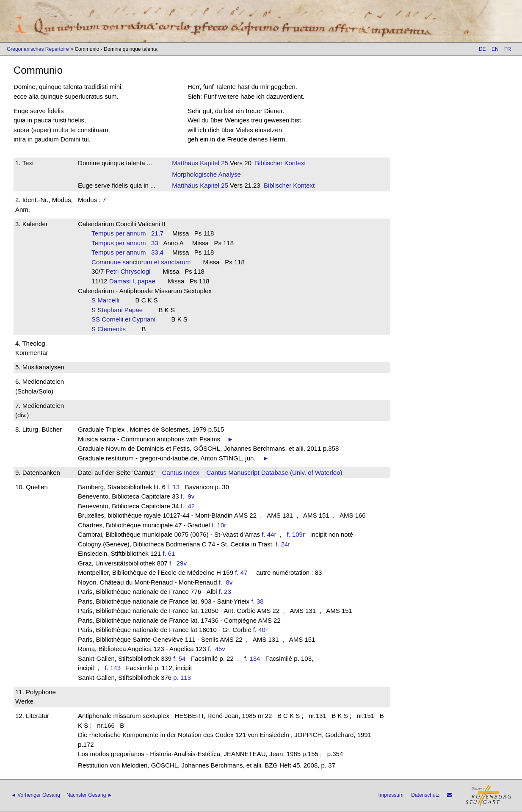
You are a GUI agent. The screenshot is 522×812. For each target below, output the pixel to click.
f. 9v (189, 496)
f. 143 (113, 668)
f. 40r (260, 630)
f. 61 (169, 553)
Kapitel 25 (213, 163)
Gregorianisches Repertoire (38, 49)
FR (508, 49)
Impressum (391, 795)
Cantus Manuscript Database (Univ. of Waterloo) (275, 473)
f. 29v (180, 563)
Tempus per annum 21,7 (127, 233)
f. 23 (225, 592)
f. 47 (241, 572)
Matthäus (185, 163)
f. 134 (252, 658)
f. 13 (173, 487)
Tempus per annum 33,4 (127, 252)
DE (482, 49)
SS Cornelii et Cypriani (126, 319)
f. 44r (269, 534)
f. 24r (283, 544)
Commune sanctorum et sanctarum (144, 262)
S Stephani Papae (120, 310)
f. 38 (258, 601)
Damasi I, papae (135, 281)
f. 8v (228, 582)
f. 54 (179, 658)
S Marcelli (108, 300)
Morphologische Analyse (206, 174)
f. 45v (218, 649)
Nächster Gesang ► (90, 795)
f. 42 (190, 506)
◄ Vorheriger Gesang (36, 795)
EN (495, 49)
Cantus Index (180, 473)
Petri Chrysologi (130, 271)
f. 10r (219, 525)
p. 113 (182, 678)
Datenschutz (425, 795)
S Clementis (111, 329)
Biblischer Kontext (280, 163)
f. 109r (296, 534)
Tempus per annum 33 (125, 243)
